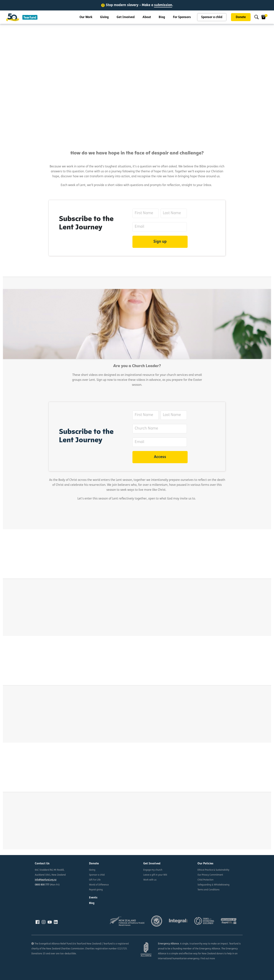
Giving (104, 18)
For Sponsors (182, 18)
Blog (162, 18)
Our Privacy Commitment (211, 875)
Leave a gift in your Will (156, 875)
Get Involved (126, 18)
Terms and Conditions (209, 890)
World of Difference (99, 885)
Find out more (208, 959)
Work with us (150, 880)
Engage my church (153, 870)
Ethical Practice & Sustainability (214, 870)
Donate (241, 18)
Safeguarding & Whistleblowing (214, 885)
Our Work (86, 18)
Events (94, 898)
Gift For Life (95, 880)
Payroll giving (96, 890)
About (147, 18)
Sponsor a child (212, 18)
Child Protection (206, 880)
